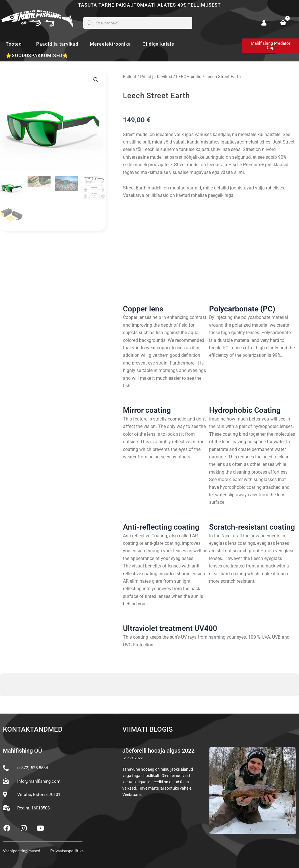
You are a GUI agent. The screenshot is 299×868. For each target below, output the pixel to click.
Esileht (130, 77)
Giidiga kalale (158, 44)
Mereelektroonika (110, 44)
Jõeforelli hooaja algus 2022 (158, 751)
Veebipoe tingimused (22, 851)
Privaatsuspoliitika (67, 851)
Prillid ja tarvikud (156, 77)
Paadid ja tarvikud (57, 44)
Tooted (15, 44)
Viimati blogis (148, 729)
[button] (96, 80)
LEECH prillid (189, 77)
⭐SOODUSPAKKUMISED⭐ (37, 56)
